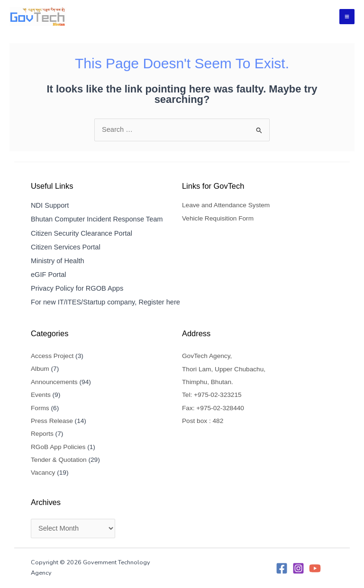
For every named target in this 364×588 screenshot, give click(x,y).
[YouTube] (315, 568)
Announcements (54, 382)
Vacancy (43, 473)
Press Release (52, 421)
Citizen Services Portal (66, 247)
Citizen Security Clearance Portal (82, 233)
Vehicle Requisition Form (218, 218)
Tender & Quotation (59, 460)
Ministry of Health (58, 261)
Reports (42, 434)
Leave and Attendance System (226, 205)
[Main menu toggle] (347, 17)
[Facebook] (282, 568)
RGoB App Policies (58, 447)
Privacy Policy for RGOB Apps (77, 288)
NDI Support (50, 205)
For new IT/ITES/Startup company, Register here (105, 302)
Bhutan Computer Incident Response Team (97, 219)
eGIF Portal (49, 275)
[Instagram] (298, 568)
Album (40, 369)
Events (41, 395)
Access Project (52, 356)
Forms (40, 408)
